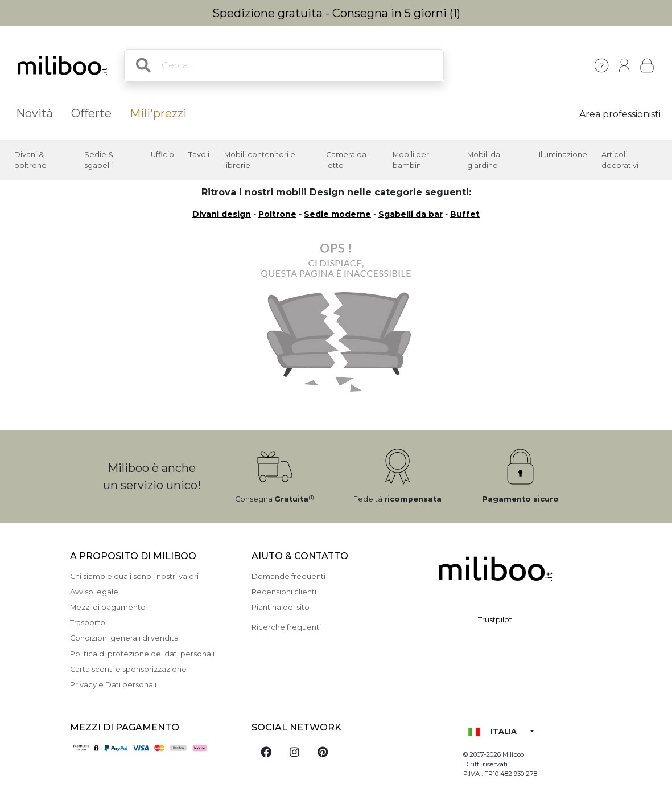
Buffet (465, 214)
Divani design (222, 214)
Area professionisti (620, 114)
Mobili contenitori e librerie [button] (260, 160)
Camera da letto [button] (346, 160)
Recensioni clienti (284, 592)
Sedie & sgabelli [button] (99, 160)
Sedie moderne (337, 214)
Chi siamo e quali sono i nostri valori (134, 576)
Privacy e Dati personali (113, 685)
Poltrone (277, 214)
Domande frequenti (288, 576)
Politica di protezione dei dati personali (142, 654)
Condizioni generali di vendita (124, 638)
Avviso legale (94, 592)
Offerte (91, 113)
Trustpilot (495, 620)
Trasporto (88, 623)
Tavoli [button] (199, 155)
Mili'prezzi (158, 113)
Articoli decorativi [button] (620, 160)
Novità (34, 113)
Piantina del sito (281, 607)
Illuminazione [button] (563, 155)
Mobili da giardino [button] (484, 160)
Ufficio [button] (162, 155)
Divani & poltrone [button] (30, 160)
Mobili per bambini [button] (411, 160)
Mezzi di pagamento (108, 607)
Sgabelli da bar (411, 214)
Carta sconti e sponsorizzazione (128, 669)
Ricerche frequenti (286, 627)
